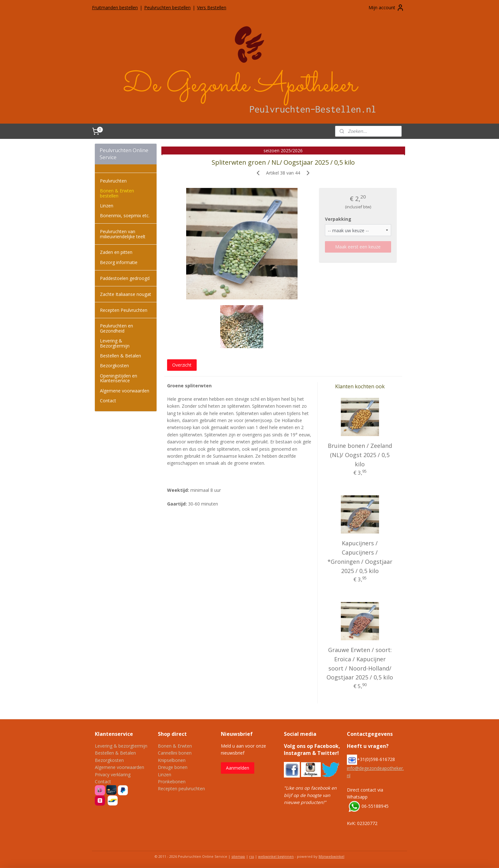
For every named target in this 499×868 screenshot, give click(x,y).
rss (252, 856)
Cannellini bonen (175, 753)
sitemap (238, 856)
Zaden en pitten (116, 252)
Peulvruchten (113, 181)
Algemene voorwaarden (125, 391)
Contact (108, 401)
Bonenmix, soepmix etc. (125, 215)
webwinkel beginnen (276, 856)
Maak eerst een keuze (358, 247)
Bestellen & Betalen (120, 356)
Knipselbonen (172, 760)
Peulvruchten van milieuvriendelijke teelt (123, 234)
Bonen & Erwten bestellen (117, 193)
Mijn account (386, 8)
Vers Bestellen (212, 7)
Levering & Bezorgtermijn (115, 343)
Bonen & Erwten (175, 746)
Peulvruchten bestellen (167, 7)
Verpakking (338, 219)
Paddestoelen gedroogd (125, 278)
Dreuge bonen (173, 767)
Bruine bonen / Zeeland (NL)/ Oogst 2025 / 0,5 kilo (360, 455)
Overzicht (182, 365)
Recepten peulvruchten (181, 789)
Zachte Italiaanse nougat (126, 294)
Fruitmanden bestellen (115, 7)
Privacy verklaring (113, 775)
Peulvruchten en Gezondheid (116, 328)
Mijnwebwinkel (331, 856)
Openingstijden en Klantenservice (119, 378)
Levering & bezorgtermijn (121, 746)
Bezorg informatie (119, 262)
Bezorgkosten (114, 366)
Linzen (107, 206)
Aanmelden (238, 768)
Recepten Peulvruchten (124, 310)
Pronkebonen (172, 782)
